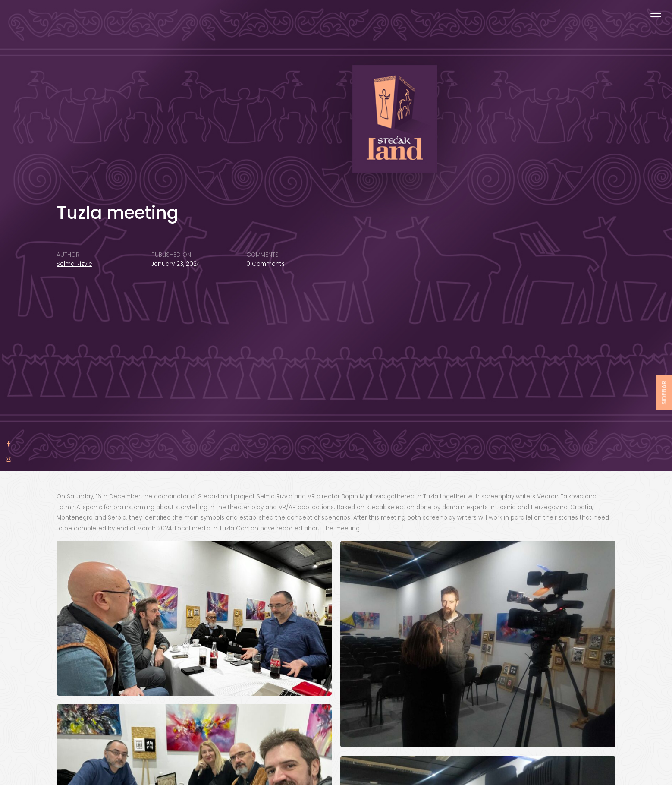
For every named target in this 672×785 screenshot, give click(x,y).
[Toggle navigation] (656, 16)
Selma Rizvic (74, 264)
